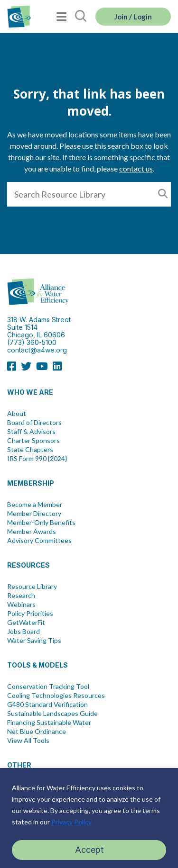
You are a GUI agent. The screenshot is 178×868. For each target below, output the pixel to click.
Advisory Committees (39, 541)
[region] (89, 818)
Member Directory (34, 514)
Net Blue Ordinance (37, 732)
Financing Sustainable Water (49, 723)
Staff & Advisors (31, 432)
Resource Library (32, 587)
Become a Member (35, 505)
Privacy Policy (71, 822)
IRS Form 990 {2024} (37, 459)
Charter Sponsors (33, 441)
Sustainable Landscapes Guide (52, 714)
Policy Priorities (30, 614)
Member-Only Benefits (41, 523)
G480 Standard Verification (47, 705)
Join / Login (133, 17)
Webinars (21, 605)
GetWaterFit (26, 623)
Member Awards (32, 532)
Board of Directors (34, 423)
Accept (89, 850)
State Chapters (30, 450)
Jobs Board (23, 632)
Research (21, 596)
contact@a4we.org (37, 350)
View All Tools (28, 741)
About (17, 414)
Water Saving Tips (34, 641)
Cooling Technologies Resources (56, 696)
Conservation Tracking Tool (48, 687)
